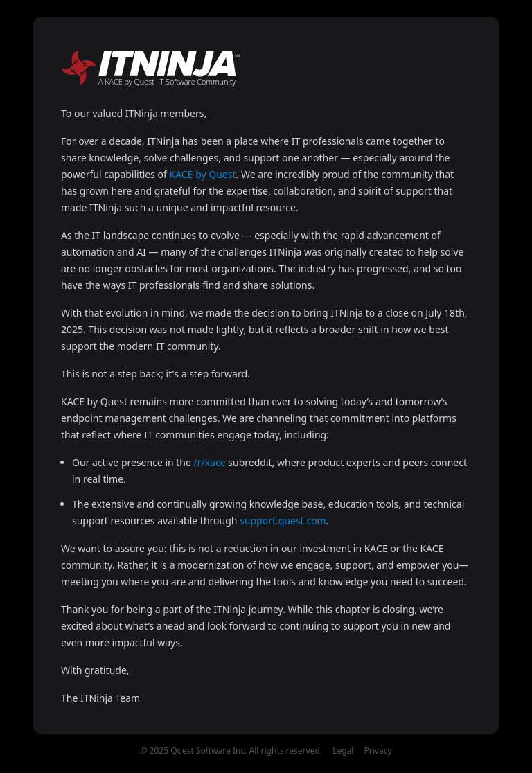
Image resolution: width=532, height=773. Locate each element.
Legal (343, 750)
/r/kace (210, 462)
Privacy (378, 750)
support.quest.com (283, 521)
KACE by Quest (203, 174)
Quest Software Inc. (209, 750)
